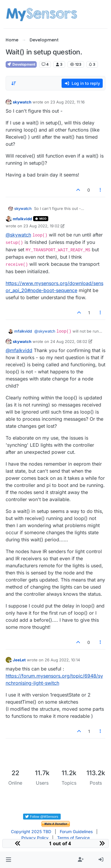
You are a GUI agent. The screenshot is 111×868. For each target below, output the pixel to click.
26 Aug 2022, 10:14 (62, 660)
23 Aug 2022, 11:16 (67, 102)
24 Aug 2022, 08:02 (69, 341)
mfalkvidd (22, 219)
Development (21, 64)
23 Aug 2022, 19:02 (41, 226)
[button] (8, 860)
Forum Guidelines (76, 831)
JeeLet (19, 660)
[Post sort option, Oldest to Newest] (14, 83)
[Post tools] (100, 190)
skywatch (22, 102)
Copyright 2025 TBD (31, 831)
